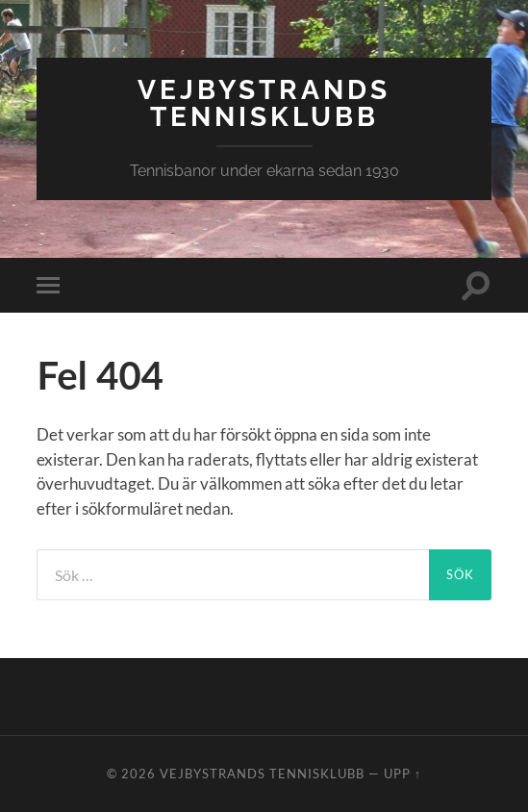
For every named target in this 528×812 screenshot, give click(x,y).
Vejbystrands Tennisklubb (264, 103)
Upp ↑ (402, 774)
